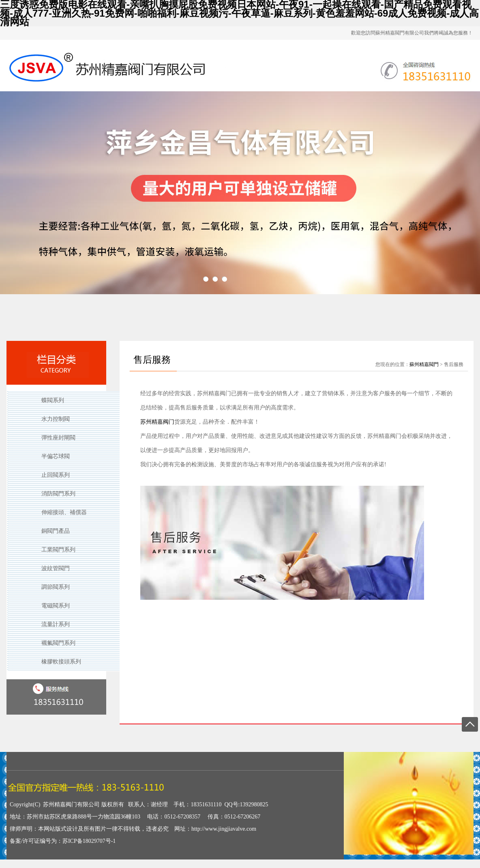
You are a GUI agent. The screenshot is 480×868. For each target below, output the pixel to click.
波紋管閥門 (56, 568)
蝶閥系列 (53, 400)
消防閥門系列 (58, 494)
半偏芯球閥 (56, 456)
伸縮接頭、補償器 (64, 512)
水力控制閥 (56, 419)
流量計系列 (56, 624)
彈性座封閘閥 (58, 438)
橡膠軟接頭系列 (61, 662)
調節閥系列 (56, 587)
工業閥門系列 (58, 550)
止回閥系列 (56, 475)
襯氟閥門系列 (58, 643)
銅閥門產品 (56, 531)
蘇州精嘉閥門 (424, 364)
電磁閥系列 (56, 606)
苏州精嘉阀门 (157, 422)
